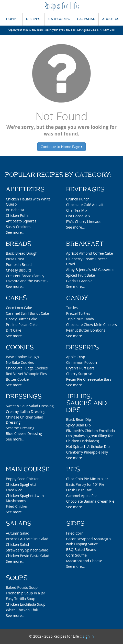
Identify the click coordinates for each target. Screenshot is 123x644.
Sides (75, 524)
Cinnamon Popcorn (82, 362)
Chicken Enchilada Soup (26, 604)
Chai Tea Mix (77, 210)
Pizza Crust (15, 259)
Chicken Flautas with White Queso (28, 202)
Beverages (85, 189)
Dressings (24, 397)
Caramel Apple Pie (81, 496)
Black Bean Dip (79, 419)
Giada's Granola (79, 281)
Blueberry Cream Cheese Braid (87, 261)
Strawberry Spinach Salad (27, 550)
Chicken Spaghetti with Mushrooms (25, 498)
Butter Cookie (17, 379)
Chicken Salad (17, 544)
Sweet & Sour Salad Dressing (30, 406)
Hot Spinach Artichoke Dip (88, 447)
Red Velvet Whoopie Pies (26, 374)
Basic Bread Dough (22, 253)
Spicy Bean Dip (79, 425)
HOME (11, 19)
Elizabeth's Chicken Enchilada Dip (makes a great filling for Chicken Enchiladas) (91, 436)
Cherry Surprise (79, 374)
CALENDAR (86, 19)
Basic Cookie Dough (22, 357)
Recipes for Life (62, 6)
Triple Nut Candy (80, 319)
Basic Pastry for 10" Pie (85, 484)
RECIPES (33, 19)
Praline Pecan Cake (22, 325)
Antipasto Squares (21, 221)
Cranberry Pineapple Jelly (87, 452)
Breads (19, 244)
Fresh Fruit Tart (79, 490)
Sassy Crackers (18, 227)
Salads (19, 524)
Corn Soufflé (77, 555)
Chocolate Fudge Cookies (27, 368)
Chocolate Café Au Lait (85, 205)
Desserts (83, 347)
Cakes (16, 298)
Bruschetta (15, 210)
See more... (15, 232)
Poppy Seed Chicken (23, 479)
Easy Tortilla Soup (21, 599)
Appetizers (25, 189)
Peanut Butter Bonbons (86, 330)
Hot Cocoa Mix (78, 216)
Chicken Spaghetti (21, 484)
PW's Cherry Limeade (84, 222)
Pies (73, 469)
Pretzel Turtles (78, 313)
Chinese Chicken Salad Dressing (25, 420)
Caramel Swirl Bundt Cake (27, 313)
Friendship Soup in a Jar (26, 593)
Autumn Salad (18, 533)
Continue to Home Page (62, 147)
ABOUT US (111, 19)
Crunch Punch (78, 199)
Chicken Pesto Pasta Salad (28, 556)
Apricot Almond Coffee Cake (90, 253)
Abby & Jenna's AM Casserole (90, 270)
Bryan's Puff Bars (80, 368)
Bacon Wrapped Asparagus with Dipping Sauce (89, 541)
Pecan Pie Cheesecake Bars (89, 379)
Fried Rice (14, 490)
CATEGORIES (59, 19)
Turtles (72, 308)
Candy (77, 298)
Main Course (28, 469)
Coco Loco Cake (19, 308)
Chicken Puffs (17, 215)
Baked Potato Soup (22, 587)
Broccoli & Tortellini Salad (27, 539)
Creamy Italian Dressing (26, 411)
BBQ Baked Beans (81, 550)
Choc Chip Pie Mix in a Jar (87, 479)
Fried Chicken (17, 506)
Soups (17, 578)
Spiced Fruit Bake (81, 275)
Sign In (88, 636)
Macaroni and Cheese (84, 561)
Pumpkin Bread (19, 264)
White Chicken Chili (22, 610)
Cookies (20, 347)
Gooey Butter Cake (21, 319)
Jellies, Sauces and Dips (86, 403)
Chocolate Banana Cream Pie (90, 501)
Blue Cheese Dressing (24, 433)
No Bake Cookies (20, 362)
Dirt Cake (14, 330)
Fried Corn (75, 533)
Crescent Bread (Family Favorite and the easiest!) (27, 278)
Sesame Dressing (20, 428)
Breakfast (85, 244)
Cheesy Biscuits (19, 270)
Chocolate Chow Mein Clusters (92, 325)
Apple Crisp (76, 357)
